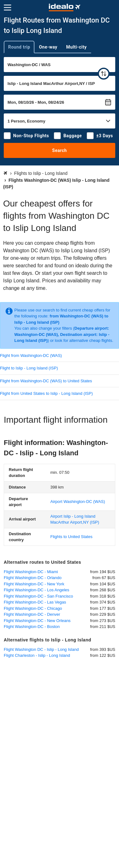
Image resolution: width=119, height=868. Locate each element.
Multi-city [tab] (76, 47)
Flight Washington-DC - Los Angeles (36, 590)
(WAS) (78, 502)
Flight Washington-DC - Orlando (33, 578)
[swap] (104, 74)
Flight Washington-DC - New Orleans (37, 621)
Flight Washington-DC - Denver (32, 614)
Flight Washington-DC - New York (34, 584)
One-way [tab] (48, 47)
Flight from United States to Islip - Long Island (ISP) (46, 393)
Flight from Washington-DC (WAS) (31, 356)
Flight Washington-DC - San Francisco (38, 596)
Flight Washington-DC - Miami (31, 572)
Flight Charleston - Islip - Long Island (37, 655)
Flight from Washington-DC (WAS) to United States (46, 381)
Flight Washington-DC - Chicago (33, 608)
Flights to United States (71, 537)
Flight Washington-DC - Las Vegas (35, 602)
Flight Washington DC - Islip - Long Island (41, 649)
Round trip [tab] (19, 47)
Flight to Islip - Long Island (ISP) (29, 368)
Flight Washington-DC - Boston (32, 627)
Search (60, 150)
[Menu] (8, 8)
